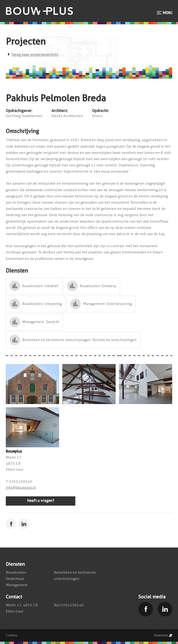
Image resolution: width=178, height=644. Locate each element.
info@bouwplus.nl (21, 487)
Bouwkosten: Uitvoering (42, 304)
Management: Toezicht (41, 322)
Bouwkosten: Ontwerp (98, 286)
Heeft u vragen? (41, 501)
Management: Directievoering (107, 304)
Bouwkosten (16, 572)
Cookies (12, 635)
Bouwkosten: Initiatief (40, 286)
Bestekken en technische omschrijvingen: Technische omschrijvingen (79, 340)
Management (17, 585)
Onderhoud (15, 579)
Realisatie (163, 635)
